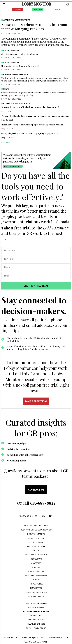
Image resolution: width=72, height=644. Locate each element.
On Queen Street (36, 542)
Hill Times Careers (36, 624)
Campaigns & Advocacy (16, 74)
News (6, 89)
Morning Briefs (36, 596)
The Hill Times (36, 616)
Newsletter (36, 588)
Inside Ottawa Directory (36, 526)
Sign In (57, 10)
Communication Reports (17, 20)
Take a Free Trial (36, 571)
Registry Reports (36, 534)
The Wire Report (36, 607)
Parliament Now (36, 620)
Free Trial (38, 10)
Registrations (11, 51)
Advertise (36, 563)
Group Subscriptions (36, 592)
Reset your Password (36, 555)
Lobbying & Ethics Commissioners (36, 530)
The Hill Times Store (36, 628)
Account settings (36, 546)
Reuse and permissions (36, 576)
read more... (7, 142)
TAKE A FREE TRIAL (36, 401)
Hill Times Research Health (36, 611)
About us (36, 580)
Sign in (36, 551)
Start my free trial (36, 286)
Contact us (36, 490)
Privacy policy (36, 584)
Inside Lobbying (36, 538)
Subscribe (17, 10)
